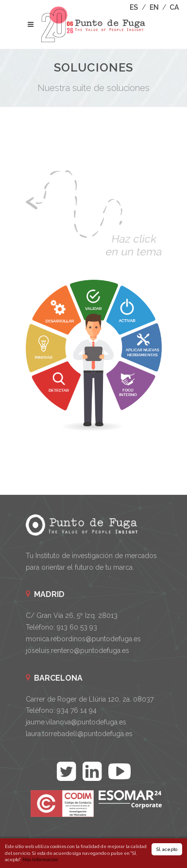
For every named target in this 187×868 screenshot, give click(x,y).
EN (154, 7)
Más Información (40, 860)
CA (174, 7)
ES (134, 7)
